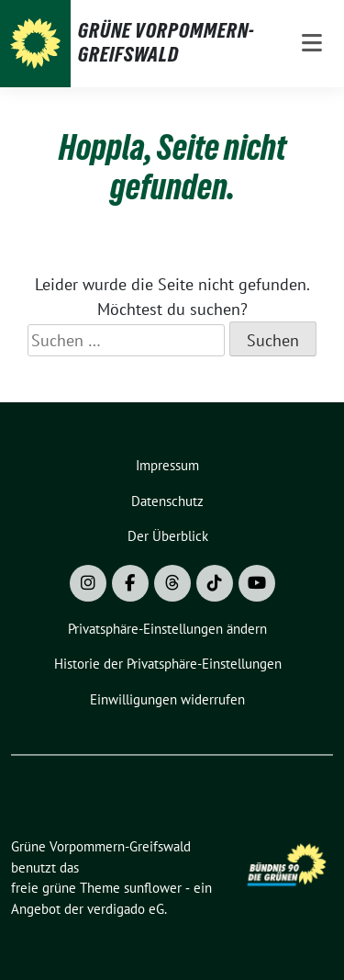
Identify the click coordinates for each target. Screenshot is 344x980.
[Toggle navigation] (312, 44)
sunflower (153, 888)
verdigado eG (126, 909)
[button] (168, 630)
